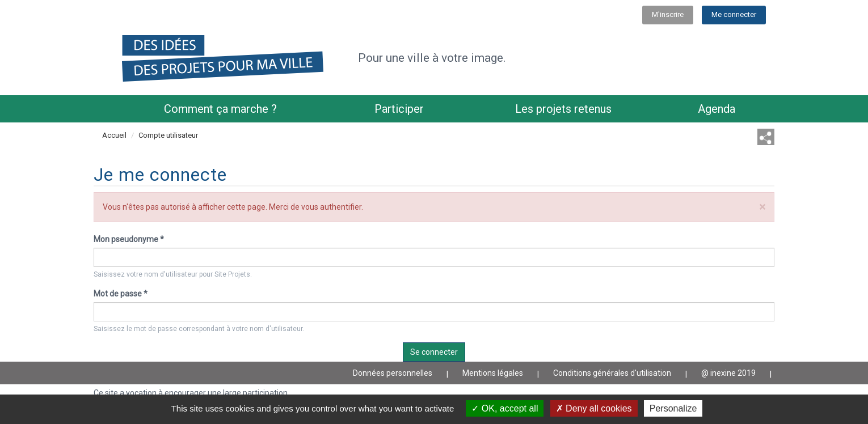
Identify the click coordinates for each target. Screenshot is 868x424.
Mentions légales (493, 373)
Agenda (717, 109)
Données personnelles (393, 373)
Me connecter (734, 14)
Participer (399, 109)
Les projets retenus (563, 109)
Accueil (114, 135)
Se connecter (434, 352)
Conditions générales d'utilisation (612, 373)
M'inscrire (668, 14)
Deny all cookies (594, 408)
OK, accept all (505, 408)
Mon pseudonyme (129, 239)
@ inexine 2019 (728, 373)
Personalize (673, 408)
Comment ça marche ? (220, 109)
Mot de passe (121, 294)
